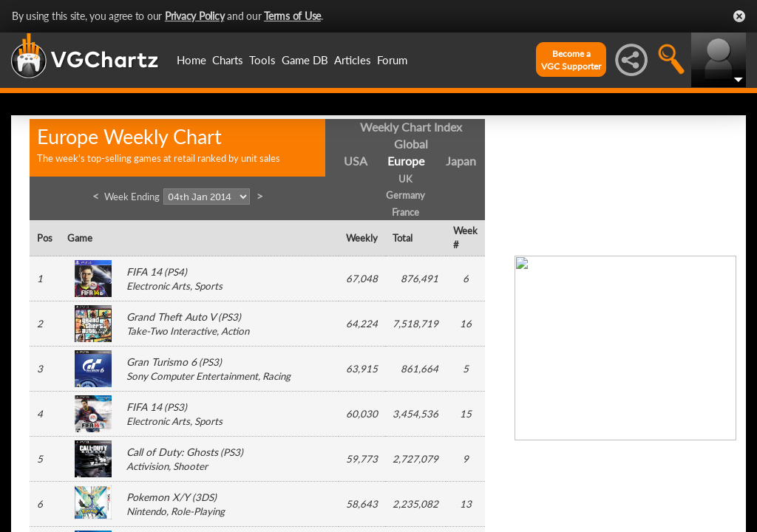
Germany (405, 195)
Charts (228, 60)
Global (411, 144)
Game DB (305, 60)
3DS (204, 497)
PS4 (176, 272)
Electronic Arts (158, 286)
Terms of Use (292, 16)
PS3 (230, 317)
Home (191, 60)
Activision (147, 466)
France (405, 212)
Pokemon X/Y (158, 497)
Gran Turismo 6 (162, 362)
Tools (262, 60)
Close (739, 16)
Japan (461, 161)
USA (356, 161)
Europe (406, 161)
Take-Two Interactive (172, 331)
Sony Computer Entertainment (192, 376)
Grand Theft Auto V (171, 317)
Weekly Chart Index (411, 127)
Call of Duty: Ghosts (172, 452)
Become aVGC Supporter (571, 60)
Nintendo (146, 511)
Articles (353, 60)
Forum (392, 60)
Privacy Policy (195, 16)
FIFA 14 (144, 272)
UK (405, 179)
